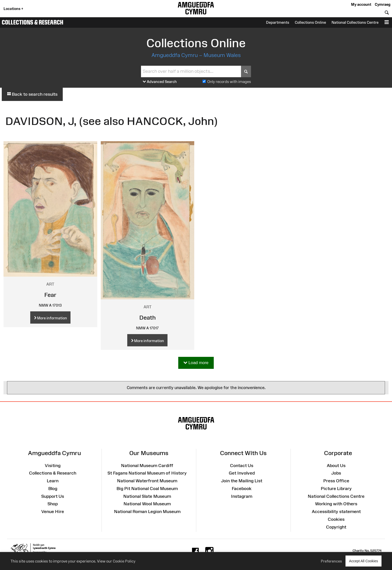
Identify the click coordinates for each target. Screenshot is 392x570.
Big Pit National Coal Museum (147, 489)
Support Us (53, 496)
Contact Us (242, 466)
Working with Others (336, 504)
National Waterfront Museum (147, 481)
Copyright (336, 527)
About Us (336, 466)
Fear (50, 295)
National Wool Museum (147, 504)
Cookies (336, 519)
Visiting (53, 466)
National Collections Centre (355, 22)
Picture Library (336, 489)
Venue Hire (53, 512)
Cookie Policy (124, 561)
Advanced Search (160, 82)
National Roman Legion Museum (147, 512)
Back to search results (32, 94)
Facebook (242, 489)
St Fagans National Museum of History (147, 473)
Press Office (336, 481)
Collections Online (310, 22)
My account (361, 4)
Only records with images (229, 82)
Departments (278, 22)
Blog (53, 489)
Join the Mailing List (242, 481)
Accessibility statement (336, 512)
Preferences (331, 561)
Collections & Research (32, 22)
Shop (53, 504)
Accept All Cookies (363, 561)
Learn (53, 481)
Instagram (242, 496)
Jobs (336, 473)
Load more (196, 363)
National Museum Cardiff (147, 466)
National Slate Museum (147, 496)
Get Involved (242, 473)
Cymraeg (382, 4)
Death (147, 317)
